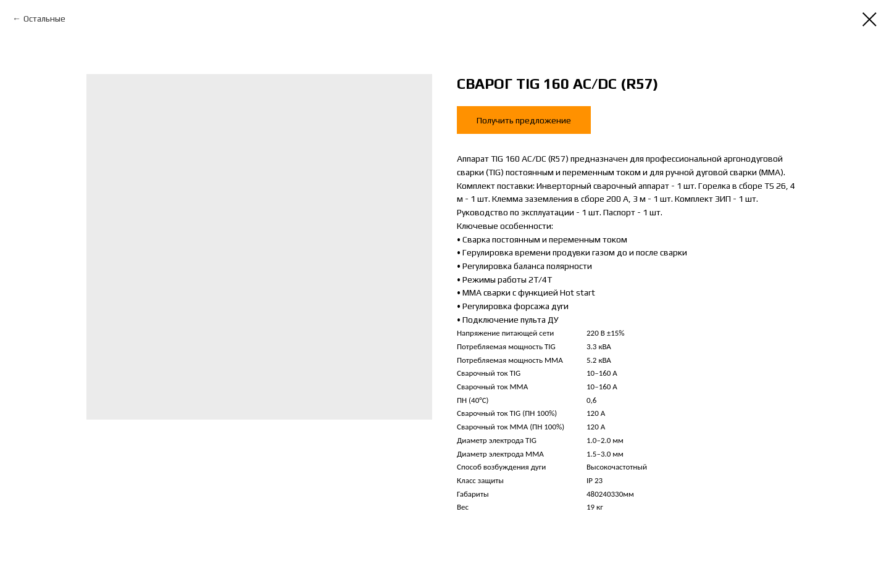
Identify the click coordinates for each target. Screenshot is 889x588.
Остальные (44, 19)
